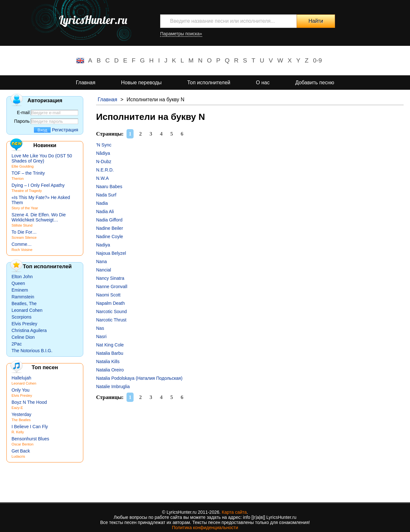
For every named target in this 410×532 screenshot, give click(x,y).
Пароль (22, 121)
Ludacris (18, 456)
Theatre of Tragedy (27, 191)
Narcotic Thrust (111, 320)
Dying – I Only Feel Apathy (38, 185)
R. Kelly (18, 432)
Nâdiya (103, 153)
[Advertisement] (250, 451)
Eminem (20, 290)
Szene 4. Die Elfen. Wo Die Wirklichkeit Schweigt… (39, 217)
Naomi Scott (108, 295)
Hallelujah (21, 378)
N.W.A (102, 178)
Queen (18, 283)
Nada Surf (106, 195)
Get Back (21, 451)
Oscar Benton (22, 444)
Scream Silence (24, 237)
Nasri (101, 337)
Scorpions (21, 317)
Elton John (22, 277)
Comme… (22, 244)
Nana (101, 262)
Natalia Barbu (110, 353)
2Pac (17, 344)
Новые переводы (141, 83)
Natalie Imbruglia (113, 387)
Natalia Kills (108, 362)
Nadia (102, 203)
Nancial (104, 270)
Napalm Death (111, 303)
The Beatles (21, 420)
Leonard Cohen (27, 310)
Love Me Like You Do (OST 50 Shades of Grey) (42, 158)
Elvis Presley (24, 324)
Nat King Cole (110, 345)
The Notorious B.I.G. (32, 351)
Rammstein (23, 297)
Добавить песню (315, 83)
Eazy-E (17, 408)
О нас (263, 83)
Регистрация (65, 130)
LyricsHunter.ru (93, 20)
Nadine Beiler (110, 228)
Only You (20, 390)
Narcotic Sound (111, 312)
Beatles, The (24, 303)
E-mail (23, 112)
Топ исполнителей (209, 83)
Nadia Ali (105, 212)
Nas (100, 328)
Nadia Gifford (109, 220)
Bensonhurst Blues (30, 439)
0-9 (317, 60)
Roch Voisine (22, 250)
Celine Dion (23, 337)
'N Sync (104, 145)
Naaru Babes (109, 187)
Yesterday (21, 414)
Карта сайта (234, 512)
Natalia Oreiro (110, 370)
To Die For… (24, 232)
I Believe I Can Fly (30, 427)
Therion (18, 179)
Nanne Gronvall (112, 287)
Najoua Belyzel (111, 253)
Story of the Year (25, 208)
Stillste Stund (22, 225)
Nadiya (103, 245)
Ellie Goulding (23, 166)
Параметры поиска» (181, 34)
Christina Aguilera (29, 330)
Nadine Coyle (110, 237)
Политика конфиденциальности (205, 528)
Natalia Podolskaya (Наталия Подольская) (139, 378)
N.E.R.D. (105, 170)
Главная (86, 83)
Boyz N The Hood (29, 402)
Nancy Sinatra (110, 278)
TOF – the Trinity (28, 173)
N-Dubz (104, 162)
